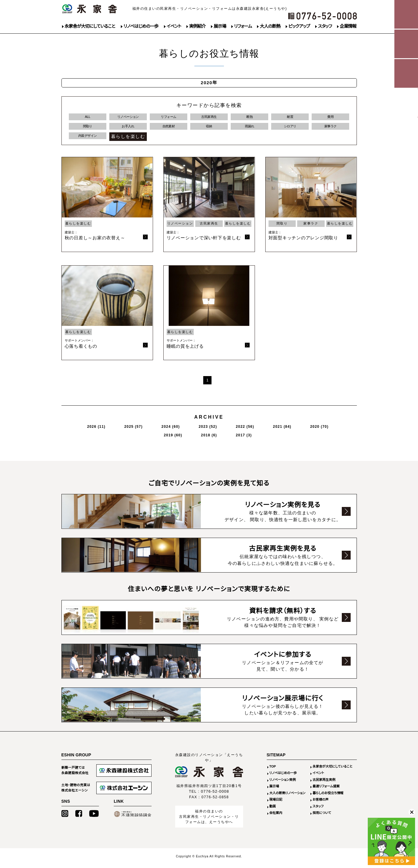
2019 (278, 429)
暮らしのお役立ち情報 (328, 797)
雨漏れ (250, 129)
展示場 (220, 26)
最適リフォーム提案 (326, 790)
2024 (143, 429)
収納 (209, 129)
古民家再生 (209, 117)
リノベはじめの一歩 (141, 26)
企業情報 (348, 26)
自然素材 (168, 129)
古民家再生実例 (324, 783)
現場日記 (276, 803)
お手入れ (128, 129)
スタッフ (325, 26)
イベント (174, 26)
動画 (273, 810)
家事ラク (331, 129)
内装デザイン (88, 140)
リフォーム (243, 26)
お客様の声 (321, 803)
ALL (88, 117)
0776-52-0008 (215, 795)
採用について (322, 816)
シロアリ (290, 129)
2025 (116, 429)
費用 (330, 117)
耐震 (290, 117)
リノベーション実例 (283, 783)
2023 (170, 429)
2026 (89, 429)
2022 (197, 429)
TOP (273, 770)
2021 (224, 429)
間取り (88, 129)
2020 (251, 429)
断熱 (249, 117)
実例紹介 (197, 26)
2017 (328, 429)
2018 (304, 429)
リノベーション (128, 117)
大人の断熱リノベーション (287, 797)
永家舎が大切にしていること (90, 26)
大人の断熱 (270, 26)
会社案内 (276, 816)
